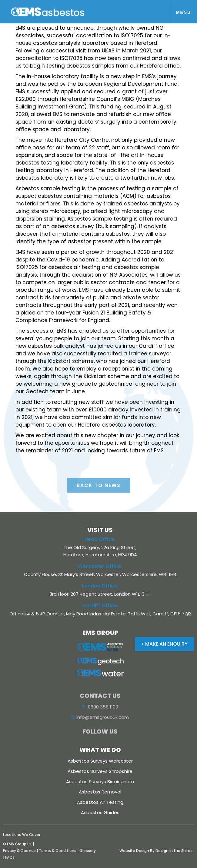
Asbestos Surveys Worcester (100, 761)
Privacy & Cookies (19, 856)
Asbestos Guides (100, 812)
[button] (183, 12)
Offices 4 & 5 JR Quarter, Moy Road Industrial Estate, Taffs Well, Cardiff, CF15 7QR (100, 619)
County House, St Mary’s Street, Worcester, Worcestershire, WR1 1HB (100, 580)
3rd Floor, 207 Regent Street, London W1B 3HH (100, 599)
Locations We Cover (22, 840)
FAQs (10, 863)
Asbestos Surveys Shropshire (100, 771)
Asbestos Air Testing (100, 802)
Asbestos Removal (100, 792)
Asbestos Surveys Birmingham (100, 782)
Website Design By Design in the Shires (156, 856)
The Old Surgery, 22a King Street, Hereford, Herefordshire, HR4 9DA (100, 556)
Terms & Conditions (58, 856)
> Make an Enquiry (164, 644)
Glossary (88, 856)
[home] (54, 12)
